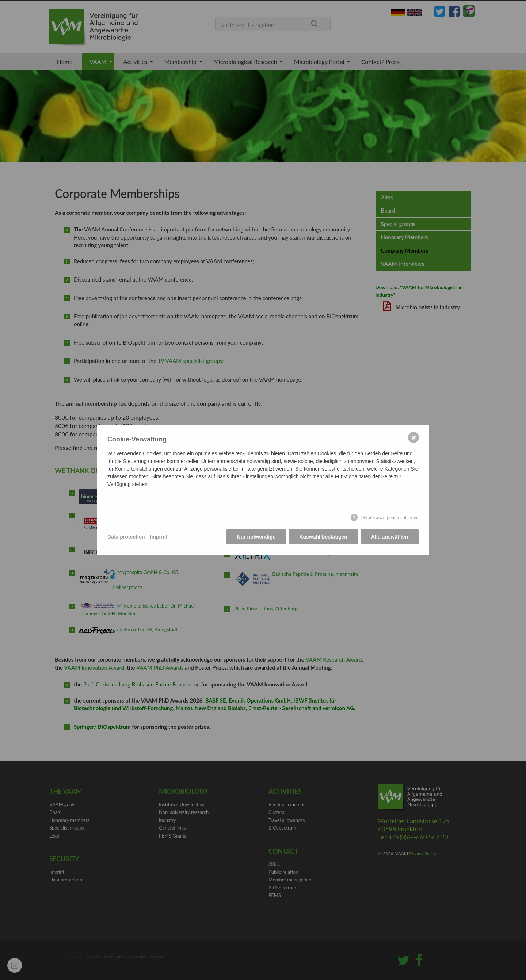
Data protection (126, 537)
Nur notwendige (256, 537)
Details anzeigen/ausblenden (389, 518)
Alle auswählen (390, 537)
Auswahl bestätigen (323, 537)
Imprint (159, 537)
